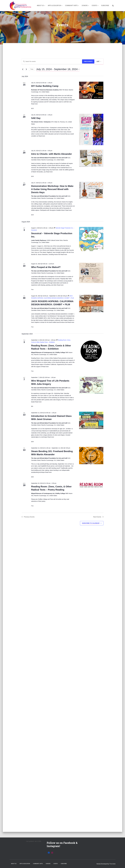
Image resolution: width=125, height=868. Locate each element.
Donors (85, 6)
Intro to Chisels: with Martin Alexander (52, 154)
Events (95, 6)
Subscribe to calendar (91, 523)
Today (32, 69)
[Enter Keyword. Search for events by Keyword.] (52, 61)
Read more (34, 104)
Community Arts (72, 6)
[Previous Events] (23, 69)
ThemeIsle (112, 864)
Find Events (88, 61)
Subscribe (105, 6)
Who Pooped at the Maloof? (46, 267)
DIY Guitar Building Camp (45, 86)
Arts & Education (55, 6)
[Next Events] (26, 69)
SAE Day (36, 118)
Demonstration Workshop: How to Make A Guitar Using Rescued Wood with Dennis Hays (52, 189)
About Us (41, 6)
